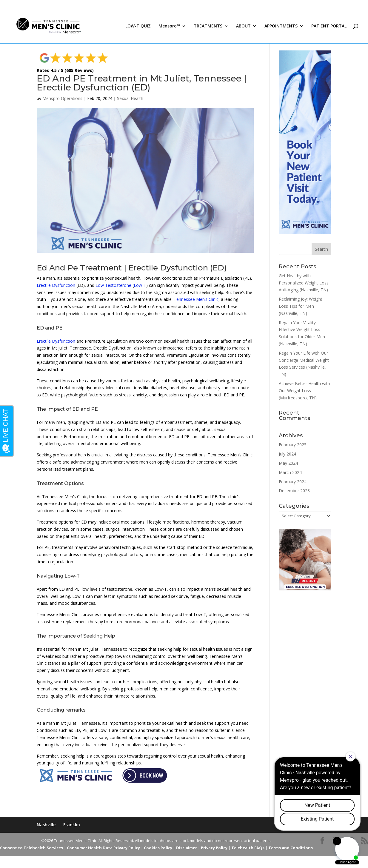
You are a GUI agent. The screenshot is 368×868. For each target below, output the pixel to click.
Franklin (72, 825)
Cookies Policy (158, 848)
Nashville (46, 825)
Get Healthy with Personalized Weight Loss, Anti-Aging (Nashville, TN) (304, 283)
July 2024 (287, 454)
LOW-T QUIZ (138, 26)
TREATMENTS (208, 26)
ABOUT (243, 26)
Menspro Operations (62, 98)
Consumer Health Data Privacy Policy (103, 848)
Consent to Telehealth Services (31, 848)
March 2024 (290, 472)
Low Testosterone (113, 285)
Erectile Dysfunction (56, 285)
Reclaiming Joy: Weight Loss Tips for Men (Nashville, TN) (301, 306)
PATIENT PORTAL (329, 26)
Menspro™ (169, 26)
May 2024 (288, 463)
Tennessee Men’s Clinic (196, 299)
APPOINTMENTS (281, 26)
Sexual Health (130, 98)
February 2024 (293, 482)
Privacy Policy (214, 848)
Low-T (140, 285)
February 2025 (293, 445)
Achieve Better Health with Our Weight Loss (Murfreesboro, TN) (304, 391)
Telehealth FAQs (248, 848)
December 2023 (294, 491)
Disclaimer (187, 848)
